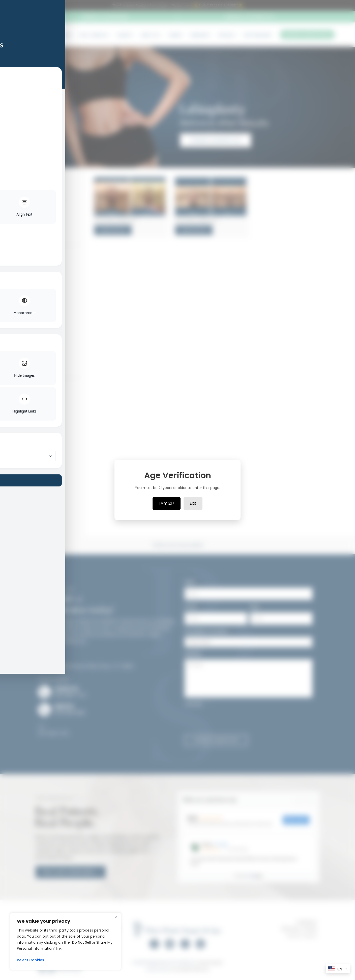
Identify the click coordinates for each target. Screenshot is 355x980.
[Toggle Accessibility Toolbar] (10, 480)
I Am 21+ (167, 503)
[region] (66, 941)
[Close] (116, 917)
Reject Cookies (31, 960)
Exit (193, 503)
